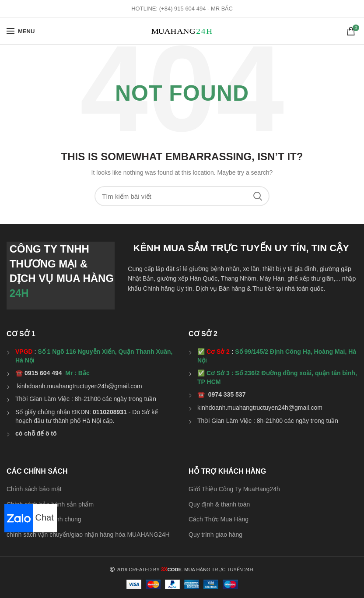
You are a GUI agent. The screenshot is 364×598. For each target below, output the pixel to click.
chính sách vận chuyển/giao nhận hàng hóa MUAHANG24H (88, 535)
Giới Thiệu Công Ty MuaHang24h (234, 489)
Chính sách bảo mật (34, 489)
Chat (29, 517)
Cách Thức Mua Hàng (219, 519)
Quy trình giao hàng (215, 535)
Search (258, 196)
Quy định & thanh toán (219, 504)
